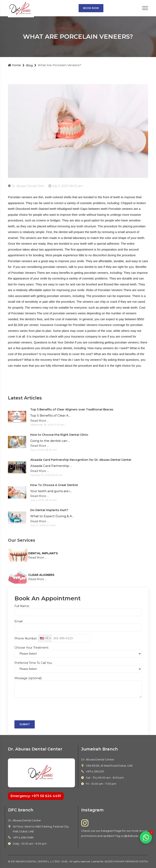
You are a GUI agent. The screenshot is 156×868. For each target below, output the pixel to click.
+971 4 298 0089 (23, 837)
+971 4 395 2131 (95, 771)
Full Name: (22, 606)
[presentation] (45, 709)
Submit (25, 724)
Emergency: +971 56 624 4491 (36, 796)
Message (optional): (28, 678)
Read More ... (40, 421)
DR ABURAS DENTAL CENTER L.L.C (33, 861)
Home (14, 65)
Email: (19, 621)
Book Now (91, 8)
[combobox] (45, 638)
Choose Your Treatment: (32, 648)
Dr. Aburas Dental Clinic (26, 186)
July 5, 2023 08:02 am (66, 186)
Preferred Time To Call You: (33, 663)
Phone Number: (26, 638)
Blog (29, 65)
